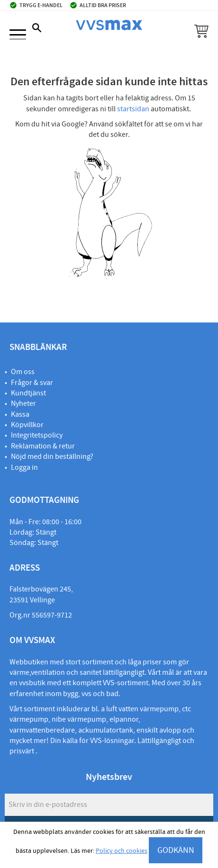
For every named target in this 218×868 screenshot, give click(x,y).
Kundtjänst (28, 393)
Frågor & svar (32, 383)
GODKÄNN (176, 850)
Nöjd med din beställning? (52, 456)
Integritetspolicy (37, 435)
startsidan (133, 109)
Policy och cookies (122, 851)
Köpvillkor (27, 425)
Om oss (23, 372)
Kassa (20, 414)
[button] (18, 35)
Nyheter (23, 403)
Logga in (24, 467)
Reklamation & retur (43, 446)
